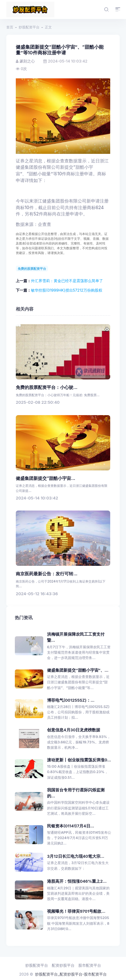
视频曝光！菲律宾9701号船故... (76, 911)
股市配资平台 (90, 965)
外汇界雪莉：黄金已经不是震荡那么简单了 (67, 281)
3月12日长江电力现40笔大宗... (76, 856)
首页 (10, 27)
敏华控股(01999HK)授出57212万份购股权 (67, 290)
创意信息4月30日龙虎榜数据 (74, 730)
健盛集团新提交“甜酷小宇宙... (45, 478)
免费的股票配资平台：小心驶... (47, 387)
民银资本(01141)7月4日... (71, 826)
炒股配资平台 (29, 27)
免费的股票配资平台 (32, 269)
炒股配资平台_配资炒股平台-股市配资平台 (71, 974)
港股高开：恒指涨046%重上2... (77, 881)
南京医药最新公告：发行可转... (47, 574)
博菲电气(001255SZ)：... (71, 700)
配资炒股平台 (63, 965)
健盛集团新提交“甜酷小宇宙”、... (78, 670)
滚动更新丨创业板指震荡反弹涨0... (79, 760)
